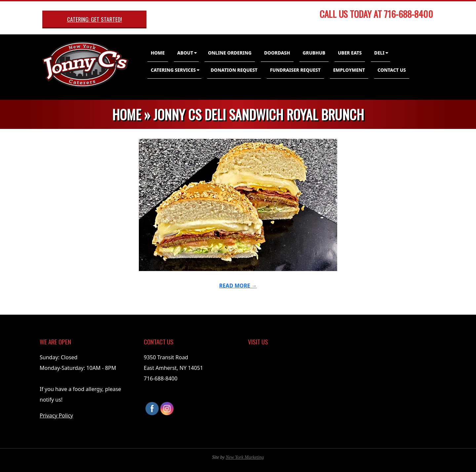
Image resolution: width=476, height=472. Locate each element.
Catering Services (173, 70)
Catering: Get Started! (95, 19)
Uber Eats (350, 53)
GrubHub (314, 53)
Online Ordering (230, 53)
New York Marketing (245, 457)
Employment (349, 70)
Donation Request (234, 70)
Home (158, 53)
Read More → (238, 286)
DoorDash (277, 53)
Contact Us (392, 70)
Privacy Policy (56, 415)
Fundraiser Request (295, 70)
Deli (379, 53)
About (185, 53)
